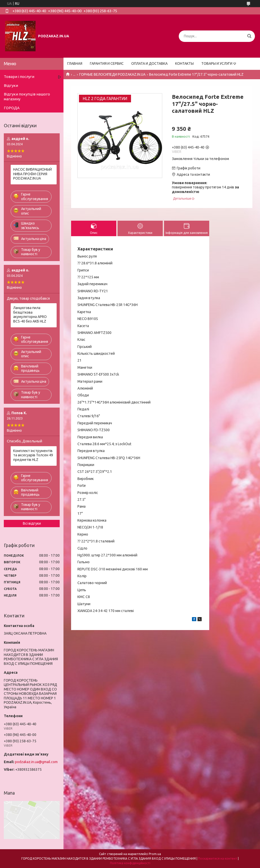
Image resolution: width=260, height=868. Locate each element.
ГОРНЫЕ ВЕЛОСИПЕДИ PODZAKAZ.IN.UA (112, 74)
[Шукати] (249, 36)
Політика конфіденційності (130, 863)
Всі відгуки (32, 523)
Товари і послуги (19, 77)
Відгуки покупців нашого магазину (27, 97)
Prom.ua (155, 854)
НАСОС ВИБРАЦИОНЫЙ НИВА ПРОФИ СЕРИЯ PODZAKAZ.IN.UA (32, 174)
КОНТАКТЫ (184, 63)
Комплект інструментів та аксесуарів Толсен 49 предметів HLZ (33, 455)
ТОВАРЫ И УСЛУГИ (217, 63)
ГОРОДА (12, 108)
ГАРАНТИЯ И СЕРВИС (107, 63)
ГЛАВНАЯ (75, 63)
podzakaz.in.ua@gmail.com (36, 762)
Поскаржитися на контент (218, 858)
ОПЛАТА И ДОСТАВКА (149, 63)
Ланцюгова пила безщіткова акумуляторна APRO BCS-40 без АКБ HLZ (30, 315)
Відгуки (11, 85)
